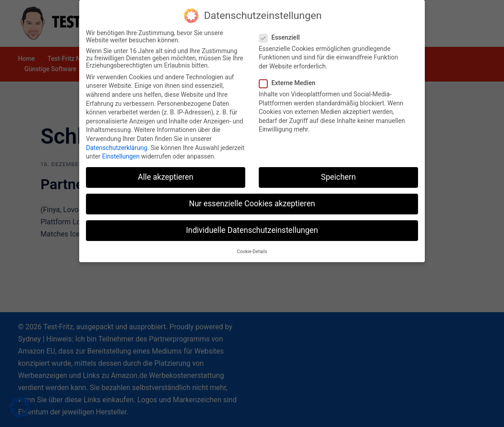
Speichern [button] (338, 174)
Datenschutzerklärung (117, 145)
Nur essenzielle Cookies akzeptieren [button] (252, 201)
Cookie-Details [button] (252, 249)
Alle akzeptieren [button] (166, 174)
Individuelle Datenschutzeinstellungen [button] (252, 227)
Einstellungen (121, 154)
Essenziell (282, 35)
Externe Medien (290, 80)
